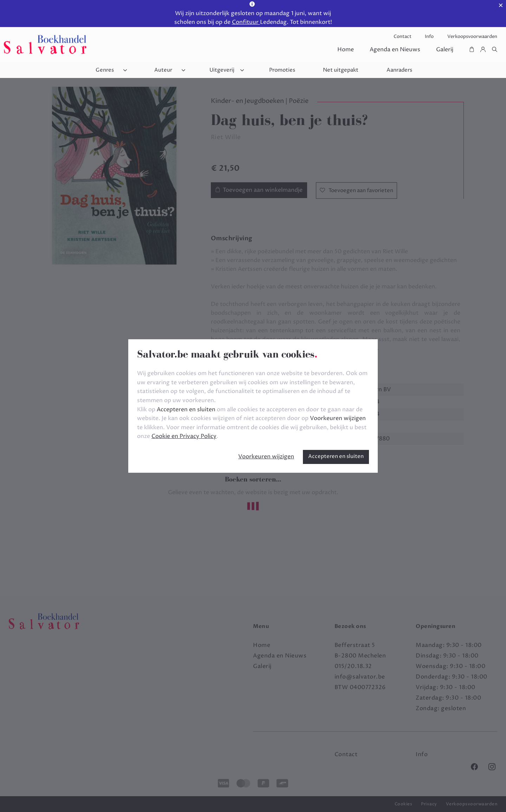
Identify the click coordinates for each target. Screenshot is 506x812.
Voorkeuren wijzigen (266, 457)
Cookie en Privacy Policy (184, 436)
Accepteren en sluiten (336, 456)
